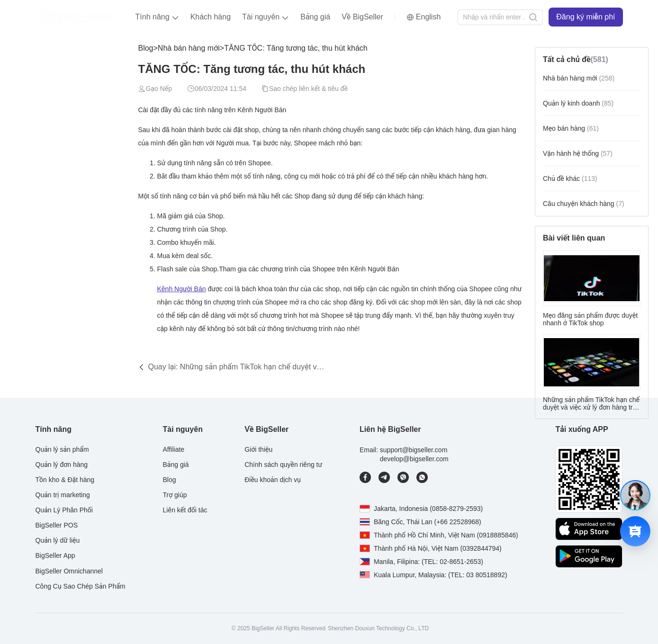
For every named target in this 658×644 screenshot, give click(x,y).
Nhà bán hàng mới (189, 48)
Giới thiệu (258, 449)
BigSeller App (55, 555)
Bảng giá (315, 17)
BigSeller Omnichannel (69, 571)
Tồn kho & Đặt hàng (65, 480)
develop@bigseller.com (414, 459)
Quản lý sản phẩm (62, 449)
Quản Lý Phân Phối (64, 510)
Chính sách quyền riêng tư (283, 465)
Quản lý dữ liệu (58, 540)
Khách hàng (211, 17)
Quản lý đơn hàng (62, 465)
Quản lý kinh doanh (578, 103)
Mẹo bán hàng (571, 128)
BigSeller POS (57, 525)
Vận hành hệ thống (578, 153)
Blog (145, 48)
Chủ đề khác (570, 179)
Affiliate (173, 449)
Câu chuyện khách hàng (584, 204)
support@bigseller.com (414, 450)
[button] (157, 17)
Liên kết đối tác (185, 510)
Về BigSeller (362, 17)
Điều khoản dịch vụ (273, 480)
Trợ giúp (175, 495)
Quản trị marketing (63, 495)
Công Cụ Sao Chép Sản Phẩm (81, 586)
